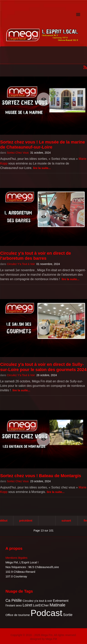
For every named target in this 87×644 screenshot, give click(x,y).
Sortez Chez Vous (18, 153)
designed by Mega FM (43, 639)
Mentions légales (16, 558)
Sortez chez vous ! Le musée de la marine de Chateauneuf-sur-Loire (43, 145)
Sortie (68, 615)
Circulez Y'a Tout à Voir (21, 264)
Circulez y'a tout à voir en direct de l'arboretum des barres (36, 256)
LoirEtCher (41, 605)
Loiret (27, 605)
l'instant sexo (14, 605)
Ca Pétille (14, 600)
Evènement (61, 601)
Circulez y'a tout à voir (37, 601)
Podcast (46, 613)
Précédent (26, 521)
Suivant (66, 521)
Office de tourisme (18, 615)
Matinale (58, 605)
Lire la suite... (42, 168)
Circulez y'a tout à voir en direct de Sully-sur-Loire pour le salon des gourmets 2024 (43, 367)
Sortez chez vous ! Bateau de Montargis (41, 476)
